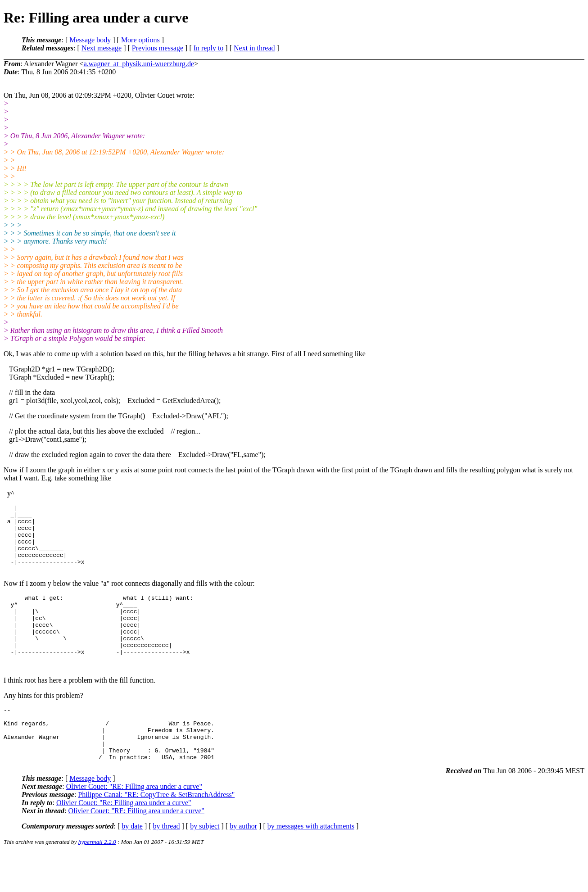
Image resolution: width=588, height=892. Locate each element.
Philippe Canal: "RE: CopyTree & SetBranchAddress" (156, 834)
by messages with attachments (311, 865)
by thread (167, 865)
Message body (90, 40)
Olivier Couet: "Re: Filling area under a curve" (124, 842)
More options (140, 40)
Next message (102, 48)
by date (132, 865)
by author (243, 865)
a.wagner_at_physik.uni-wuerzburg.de (139, 64)
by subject (205, 865)
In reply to (209, 48)
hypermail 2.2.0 (97, 881)
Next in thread (254, 48)
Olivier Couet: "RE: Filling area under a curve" (134, 826)
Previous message (158, 48)
